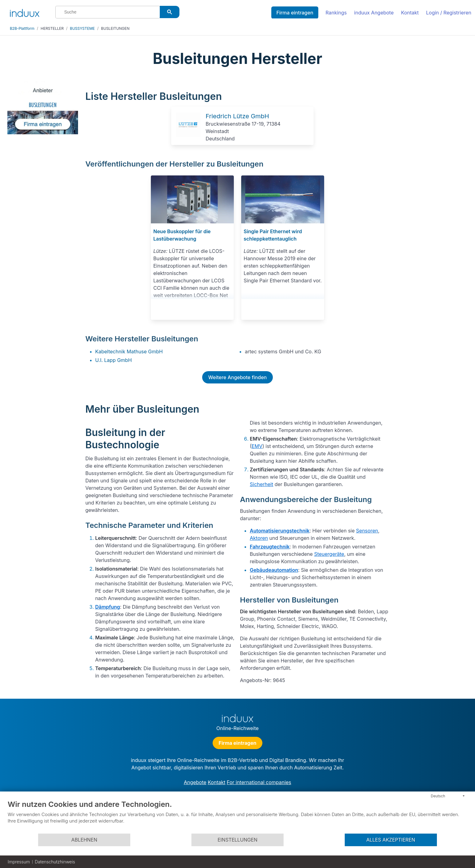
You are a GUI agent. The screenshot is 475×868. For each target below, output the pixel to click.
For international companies (259, 782)
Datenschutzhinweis (55, 862)
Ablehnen (84, 840)
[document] (237, 816)
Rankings (336, 13)
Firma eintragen (295, 13)
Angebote (195, 782)
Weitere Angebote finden (237, 377)
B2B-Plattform (22, 28)
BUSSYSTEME (82, 28)
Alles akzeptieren (391, 840)
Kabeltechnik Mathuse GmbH (129, 352)
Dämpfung (108, 607)
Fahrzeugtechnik (270, 547)
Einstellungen (237, 840)
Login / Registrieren (449, 13)
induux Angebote (374, 13)
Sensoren (367, 531)
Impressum (19, 862)
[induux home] (25, 12)
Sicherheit (261, 484)
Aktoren (259, 538)
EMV (257, 446)
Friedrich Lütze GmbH (237, 116)
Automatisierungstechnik (280, 531)
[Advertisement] (432, 173)
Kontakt (410, 13)
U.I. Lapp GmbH (114, 360)
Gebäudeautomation (274, 570)
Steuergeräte (329, 554)
